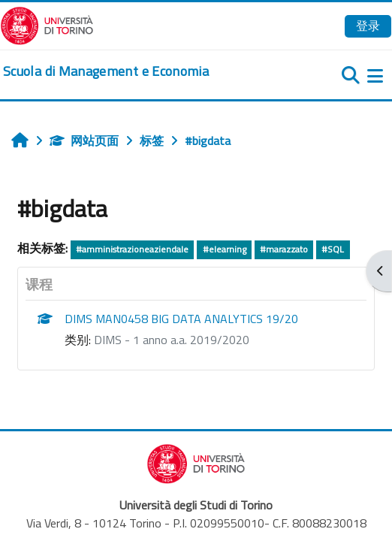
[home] (106, 71)
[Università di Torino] (47, 24)
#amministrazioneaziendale (132, 249)
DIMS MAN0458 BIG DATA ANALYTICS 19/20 (181, 319)
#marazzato (284, 249)
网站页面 (84, 141)
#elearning (225, 249)
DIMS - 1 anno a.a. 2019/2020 (172, 340)
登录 (368, 26)
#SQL (333, 249)
